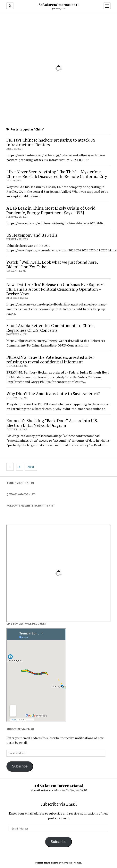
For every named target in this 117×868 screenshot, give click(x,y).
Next (31, 467)
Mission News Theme (47, 863)
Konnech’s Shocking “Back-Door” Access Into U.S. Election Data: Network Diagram (52, 423)
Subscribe (20, 766)
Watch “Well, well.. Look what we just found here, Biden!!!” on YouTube (52, 264)
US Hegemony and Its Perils (32, 235)
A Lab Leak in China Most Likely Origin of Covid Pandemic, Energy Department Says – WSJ (51, 210)
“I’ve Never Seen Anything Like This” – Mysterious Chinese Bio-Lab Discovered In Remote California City (57, 174)
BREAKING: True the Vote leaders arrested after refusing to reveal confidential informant (50, 360)
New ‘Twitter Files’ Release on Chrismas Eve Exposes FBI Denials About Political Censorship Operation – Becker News (55, 289)
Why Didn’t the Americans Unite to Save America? (53, 394)
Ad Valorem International (58, 5)
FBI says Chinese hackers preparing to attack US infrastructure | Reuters (51, 142)
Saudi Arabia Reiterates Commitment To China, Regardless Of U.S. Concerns (50, 328)
